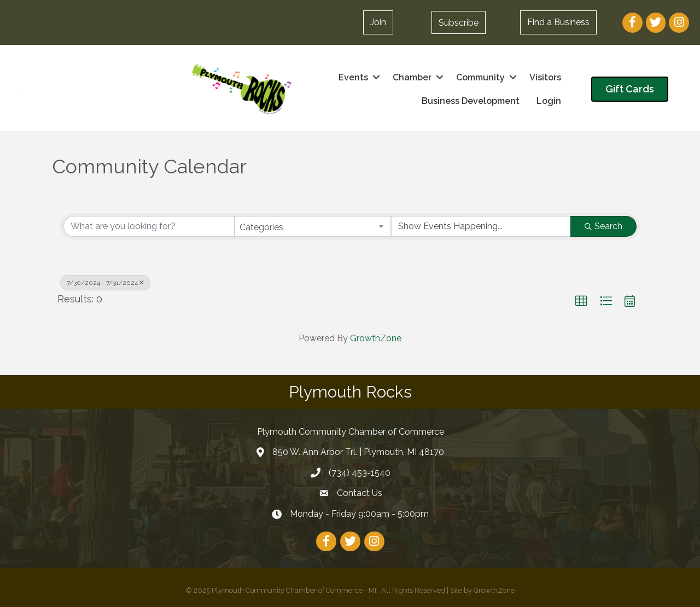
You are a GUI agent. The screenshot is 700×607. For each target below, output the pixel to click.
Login (549, 101)
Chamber (412, 77)
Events (353, 77)
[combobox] (313, 226)
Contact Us (360, 493)
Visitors (545, 77)
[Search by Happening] (481, 226)
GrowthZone (376, 338)
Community (480, 77)
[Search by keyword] (149, 226)
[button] (378, 22)
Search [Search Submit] (603, 226)
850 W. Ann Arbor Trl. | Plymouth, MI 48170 (358, 452)
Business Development (471, 101)
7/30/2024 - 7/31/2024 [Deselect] (105, 283)
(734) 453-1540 (360, 473)
